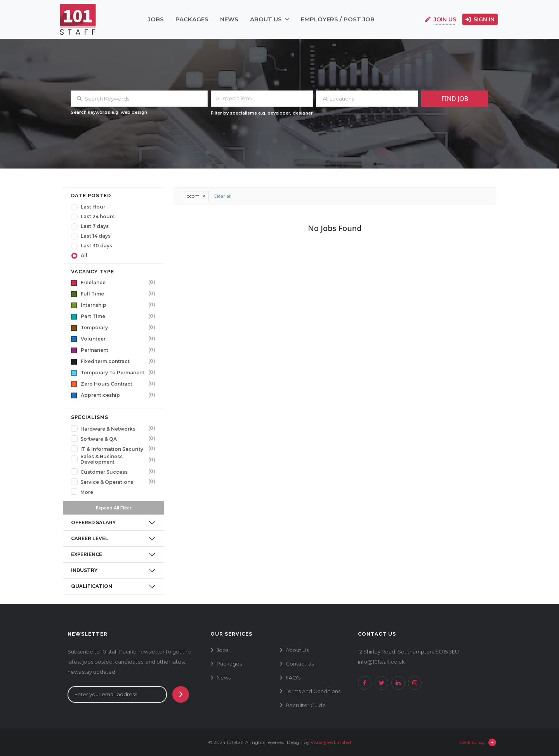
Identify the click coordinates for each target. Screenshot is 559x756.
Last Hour (93, 207)
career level (90, 538)
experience (87, 554)
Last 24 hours (98, 217)
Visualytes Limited (331, 742)
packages (192, 19)
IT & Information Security (112, 449)
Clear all (222, 196)
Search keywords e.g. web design (109, 112)
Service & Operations (107, 482)
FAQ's (293, 678)
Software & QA (99, 439)
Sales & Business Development (102, 459)
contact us (300, 664)
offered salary (93, 522)
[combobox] (262, 99)
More (87, 492)
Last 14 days (96, 236)
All (84, 255)
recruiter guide (306, 705)
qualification (92, 586)
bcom (196, 196)
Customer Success (104, 472)
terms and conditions (313, 691)
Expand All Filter (114, 508)
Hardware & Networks (108, 429)
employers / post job (338, 19)
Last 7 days (95, 226)
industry (84, 570)
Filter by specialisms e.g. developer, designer (262, 113)
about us (270, 19)
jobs (156, 19)
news (229, 19)
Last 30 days (96, 246)
